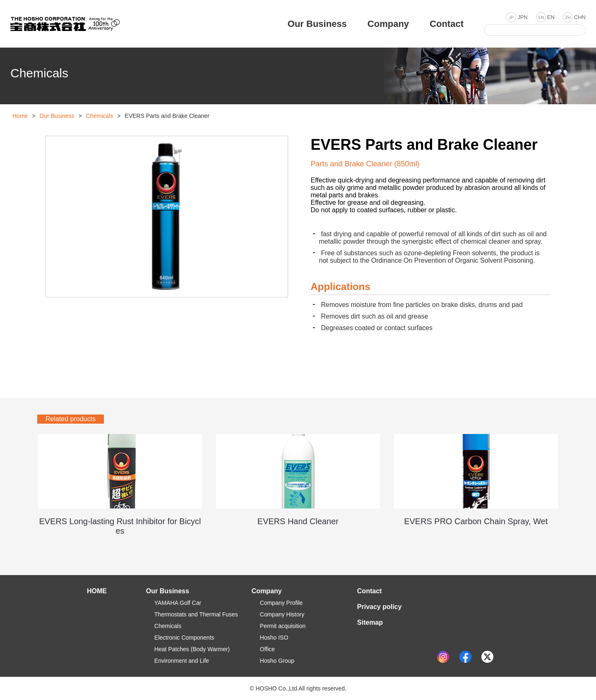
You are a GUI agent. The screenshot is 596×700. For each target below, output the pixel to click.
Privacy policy (380, 607)
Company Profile (281, 603)
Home (20, 116)
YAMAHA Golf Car (178, 603)
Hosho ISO (274, 638)
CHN (580, 17)
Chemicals (100, 116)
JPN (523, 17)
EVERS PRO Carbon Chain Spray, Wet (476, 521)
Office (267, 649)
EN (551, 17)
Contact (370, 591)
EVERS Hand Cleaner (298, 521)
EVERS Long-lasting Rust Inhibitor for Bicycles (120, 526)
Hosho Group (277, 661)
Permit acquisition (283, 626)
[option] (167, 217)
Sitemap (370, 622)
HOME (97, 591)
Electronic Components (184, 638)
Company (267, 591)
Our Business (57, 116)
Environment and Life (182, 661)
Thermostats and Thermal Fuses (196, 614)
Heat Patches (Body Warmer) (192, 649)
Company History (282, 614)
